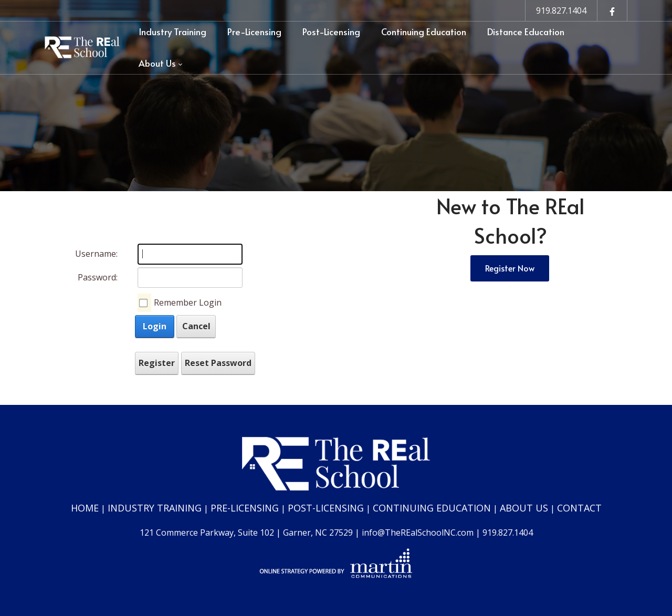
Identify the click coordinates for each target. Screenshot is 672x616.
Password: (98, 277)
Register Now (510, 268)
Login (155, 326)
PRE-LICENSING (245, 508)
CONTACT (579, 508)
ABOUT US (524, 508)
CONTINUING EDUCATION (432, 508)
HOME (85, 508)
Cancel (196, 326)
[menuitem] (172, 32)
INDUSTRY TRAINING (155, 508)
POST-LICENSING (326, 508)
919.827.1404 (561, 11)
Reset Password (218, 363)
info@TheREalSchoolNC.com (418, 533)
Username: (96, 254)
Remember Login (188, 302)
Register (157, 363)
